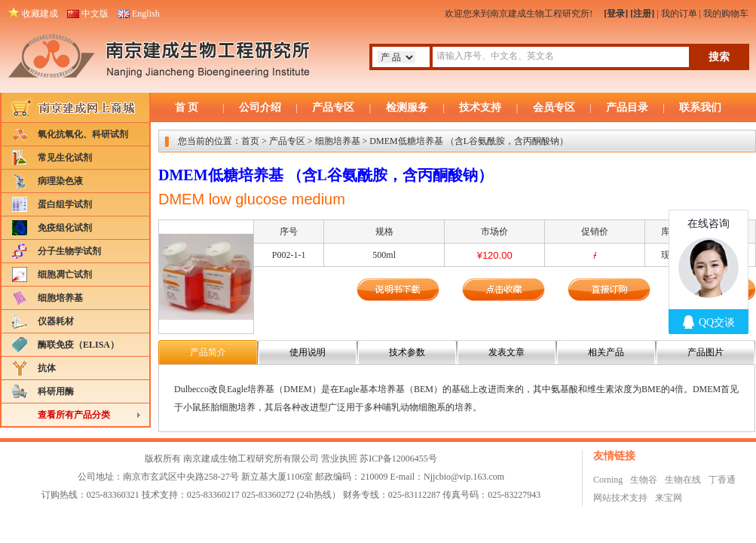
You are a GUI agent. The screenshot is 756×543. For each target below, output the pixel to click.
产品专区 (333, 107)
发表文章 (507, 352)
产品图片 (705, 352)
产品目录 (627, 107)
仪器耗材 (56, 321)
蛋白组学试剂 (65, 204)
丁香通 (722, 480)
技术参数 (407, 352)
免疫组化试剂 (65, 228)
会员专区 (554, 107)
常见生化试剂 (65, 158)
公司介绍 (260, 107)
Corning (608, 480)
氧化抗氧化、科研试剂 (83, 134)
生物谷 (644, 480)
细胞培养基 (60, 298)
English (146, 14)
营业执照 (339, 459)
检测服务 (407, 107)
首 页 (187, 107)
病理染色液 (60, 181)
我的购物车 (726, 14)
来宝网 (669, 498)
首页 (250, 141)
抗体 (47, 368)
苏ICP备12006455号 (398, 459)
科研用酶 (56, 391)
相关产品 (606, 352)
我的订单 (679, 14)
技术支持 (480, 107)
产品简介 (208, 352)
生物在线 (683, 480)
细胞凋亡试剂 (65, 275)
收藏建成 (40, 14)
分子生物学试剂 (69, 251)
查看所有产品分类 (74, 415)
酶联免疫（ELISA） (78, 345)
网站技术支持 (620, 498)
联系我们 (700, 107)
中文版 (95, 14)
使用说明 (308, 352)
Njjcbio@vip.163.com (464, 477)
